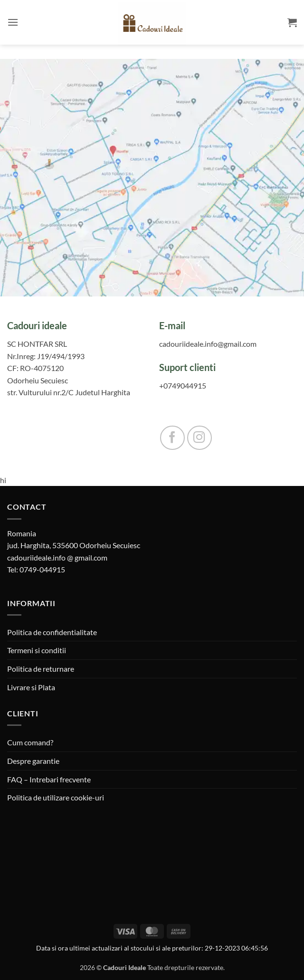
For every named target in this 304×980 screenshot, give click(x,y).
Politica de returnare (41, 669)
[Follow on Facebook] (172, 438)
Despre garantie (33, 761)
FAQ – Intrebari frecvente (49, 779)
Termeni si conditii (37, 650)
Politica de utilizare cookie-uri (56, 797)
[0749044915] (228, 386)
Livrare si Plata (31, 687)
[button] (13, 22)
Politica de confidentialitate (52, 632)
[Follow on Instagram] (199, 438)
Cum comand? (30, 742)
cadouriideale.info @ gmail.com (57, 557)
